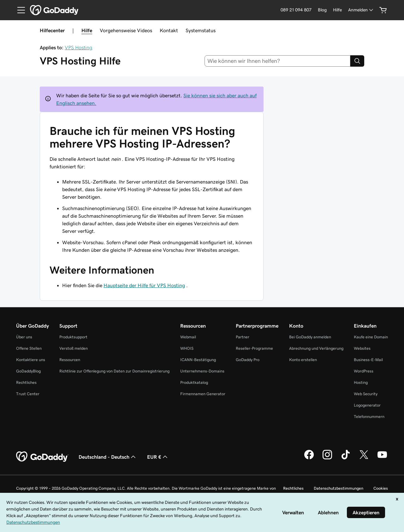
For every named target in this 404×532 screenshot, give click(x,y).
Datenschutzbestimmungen (339, 488)
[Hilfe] (337, 10)
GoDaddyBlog (28, 371)
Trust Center (28, 394)
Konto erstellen (303, 360)
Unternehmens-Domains (202, 371)
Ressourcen (70, 360)
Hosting (361, 382)
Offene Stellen (29, 348)
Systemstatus (201, 30)
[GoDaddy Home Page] (42, 457)
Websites (362, 348)
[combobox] (278, 61)
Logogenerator (367, 405)
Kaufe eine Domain (371, 337)
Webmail (188, 337)
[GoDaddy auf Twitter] (364, 458)
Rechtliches (26, 382)
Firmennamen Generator (203, 394)
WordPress (364, 371)
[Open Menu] (19, 10)
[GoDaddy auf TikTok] (346, 458)
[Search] (357, 61)
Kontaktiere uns (31, 360)
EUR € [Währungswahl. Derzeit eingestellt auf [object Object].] (158, 457)
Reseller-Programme (254, 348)
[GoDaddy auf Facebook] (309, 458)
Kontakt (169, 30)
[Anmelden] (361, 10)
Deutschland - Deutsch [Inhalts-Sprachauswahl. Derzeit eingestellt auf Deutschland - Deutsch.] (108, 457)
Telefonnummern (369, 417)
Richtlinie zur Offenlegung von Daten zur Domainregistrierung (114, 371)
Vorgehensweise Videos (126, 30)
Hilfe (87, 30)
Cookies (381, 488)
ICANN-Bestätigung (198, 360)
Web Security (366, 394)
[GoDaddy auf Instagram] (327, 458)
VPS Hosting (79, 47)
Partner (243, 337)
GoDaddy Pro (248, 360)
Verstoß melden (74, 348)
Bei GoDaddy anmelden (310, 337)
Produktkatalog (194, 382)
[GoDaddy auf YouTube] (382, 458)
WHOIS (187, 348)
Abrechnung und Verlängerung (316, 348)
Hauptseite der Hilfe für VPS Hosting (144, 285)
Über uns (24, 337)
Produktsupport (73, 337)
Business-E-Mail (368, 360)
